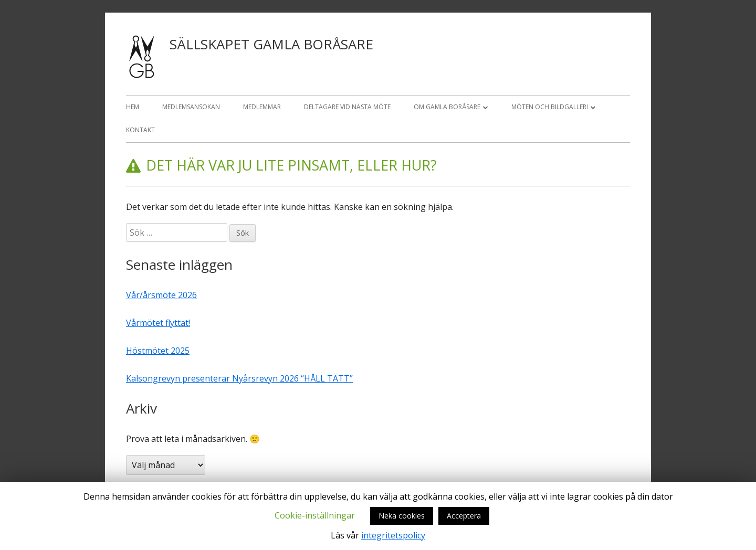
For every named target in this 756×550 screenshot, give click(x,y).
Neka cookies (402, 516)
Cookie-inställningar (315, 515)
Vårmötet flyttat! (158, 323)
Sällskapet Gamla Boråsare (271, 44)
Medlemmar (262, 107)
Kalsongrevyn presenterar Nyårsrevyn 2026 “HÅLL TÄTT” (239, 378)
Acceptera (464, 516)
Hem (133, 107)
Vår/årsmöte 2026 (161, 295)
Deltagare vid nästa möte (347, 107)
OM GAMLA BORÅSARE (447, 107)
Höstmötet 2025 (158, 351)
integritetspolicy (393, 535)
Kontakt (140, 130)
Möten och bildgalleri (550, 107)
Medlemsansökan (191, 107)
